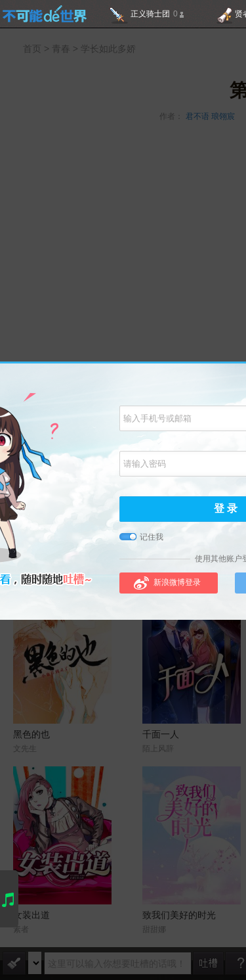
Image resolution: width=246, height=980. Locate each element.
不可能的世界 (44, 14)
